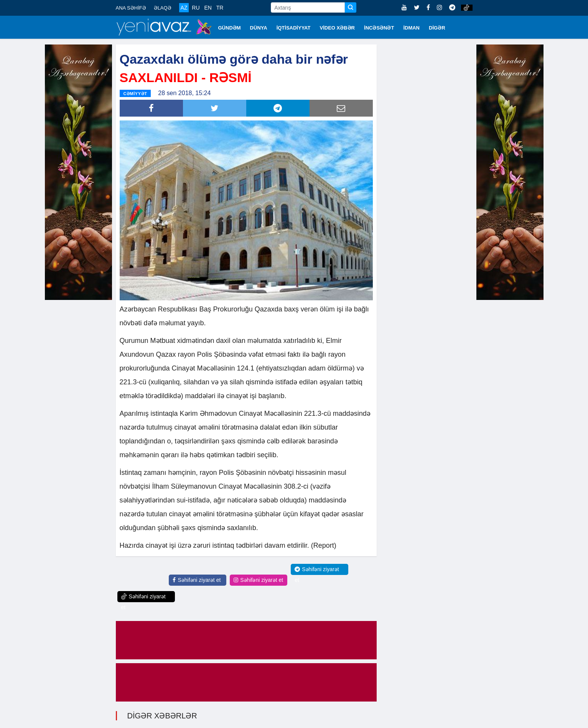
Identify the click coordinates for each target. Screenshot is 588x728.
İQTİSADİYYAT (294, 28)
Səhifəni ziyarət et (197, 580)
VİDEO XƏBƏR (338, 28)
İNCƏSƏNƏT (379, 28)
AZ (184, 8)
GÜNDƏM (230, 28)
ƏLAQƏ (163, 8)
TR (220, 8)
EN (208, 8)
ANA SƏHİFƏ (131, 8)
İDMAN (411, 28)
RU (196, 8)
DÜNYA (259, 28)
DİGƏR (437, 28)
